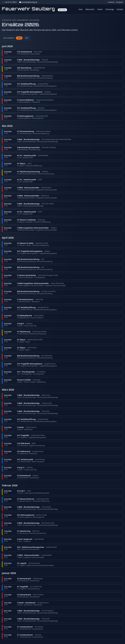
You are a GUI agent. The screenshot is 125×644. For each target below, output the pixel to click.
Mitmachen (90, 9)
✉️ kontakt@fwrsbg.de (28, 2)
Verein (100, 9)
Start (81, 9)
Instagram (120, 2)
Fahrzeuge (110, 9)
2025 (27, 38)
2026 (19, 38)
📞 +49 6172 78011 (10, 2)
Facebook (111, 2)
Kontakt (120, 9)
